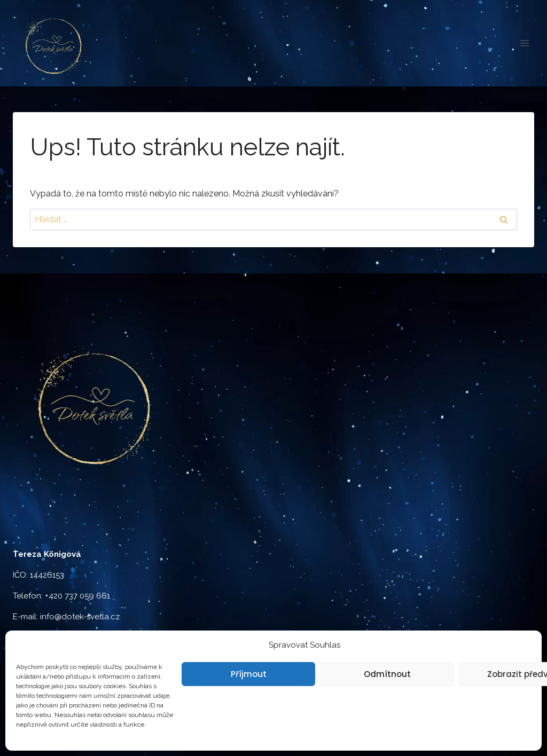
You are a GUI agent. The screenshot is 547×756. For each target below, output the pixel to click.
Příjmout (249, 674)
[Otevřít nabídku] (524, 43)
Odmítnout (387, 674)
